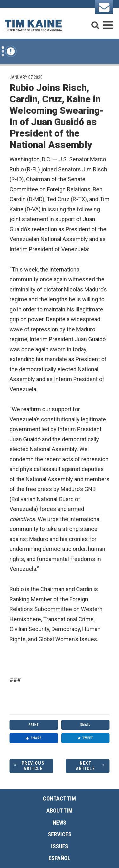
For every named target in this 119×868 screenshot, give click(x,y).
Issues (60, 846)
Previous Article (33, 766)
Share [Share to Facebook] (34, 738)
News (60, 823)
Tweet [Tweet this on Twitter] (85, 738)
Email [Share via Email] (85, 725)
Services (60, 834)
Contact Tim (60, 798)
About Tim (60, 811)
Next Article (85, 766)
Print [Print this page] (34, 725)
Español (60, 858)
